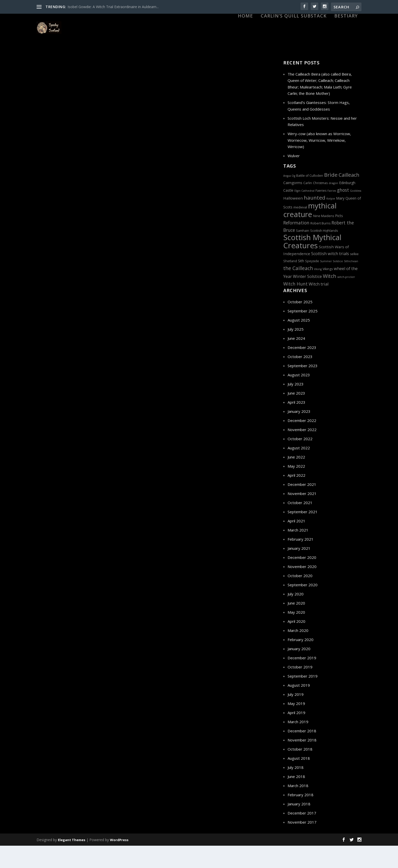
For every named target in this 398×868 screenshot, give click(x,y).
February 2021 (301, 561)
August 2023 (299, 397)
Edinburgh (109, 386)
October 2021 (300, 525)
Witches (253, 225)
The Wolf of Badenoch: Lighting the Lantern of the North (95, 187)
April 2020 (296, 644)
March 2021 (298, 552)
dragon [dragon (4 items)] (333, 205)
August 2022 (299, 470)
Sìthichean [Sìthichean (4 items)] (351, 284)
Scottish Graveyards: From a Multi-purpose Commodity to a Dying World (94, 375)
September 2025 (303, 333)
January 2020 (299, 671)
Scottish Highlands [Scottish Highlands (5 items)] (324, 253)
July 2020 (296, 616)
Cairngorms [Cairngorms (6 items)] (293, 205)
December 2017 (302, 835)
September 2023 (303, 388)
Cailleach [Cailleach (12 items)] (349, 197)
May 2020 (296, 634)
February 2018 (301, 817)
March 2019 (298, 744)
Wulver (294, 178)
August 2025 (299, 342)
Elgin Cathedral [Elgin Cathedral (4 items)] (304, 213)
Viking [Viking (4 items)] (318, 291)
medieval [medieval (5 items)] (300, 230)
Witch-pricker (236, 225)
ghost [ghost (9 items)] (343, 212)
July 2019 (296, 717)
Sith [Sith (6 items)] (301, 283)
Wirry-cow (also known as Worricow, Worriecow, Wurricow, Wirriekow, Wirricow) (319, 162)
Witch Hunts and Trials (209, 225)
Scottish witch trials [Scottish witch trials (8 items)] (330, 276)
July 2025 (296, 351)
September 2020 (303, 607)
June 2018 (296, 799)
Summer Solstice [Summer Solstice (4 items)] (331, 284)
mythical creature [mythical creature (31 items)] (310, 232)
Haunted (115, 391)
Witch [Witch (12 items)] (330, 298)
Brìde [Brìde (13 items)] (331, 197)
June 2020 (296, 625)
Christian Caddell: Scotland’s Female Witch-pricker (219, 209)
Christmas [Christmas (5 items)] (320, 205)
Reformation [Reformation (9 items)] (296, 245)
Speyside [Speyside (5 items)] (312, 283)
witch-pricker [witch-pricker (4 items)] (346, 299)
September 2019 (303, 698)
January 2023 (299, 434)
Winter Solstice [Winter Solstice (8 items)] (307, 299)
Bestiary (346, 44)
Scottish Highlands (179, 225)
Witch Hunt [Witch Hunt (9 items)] (295, 306)
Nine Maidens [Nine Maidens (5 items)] (324, 238)
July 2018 (296, 790)
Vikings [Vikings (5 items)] (328, 291)
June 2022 (296, 479)
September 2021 (303, 534)
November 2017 (302, 844)
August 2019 (299, 707)
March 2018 (298, 808)
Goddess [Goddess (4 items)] (356, 213)
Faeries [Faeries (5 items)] (321, 213)
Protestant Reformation (247, 219)
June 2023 (296, 415)
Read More (56, 231)
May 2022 (296, 488)
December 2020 (302, 580)
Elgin (122, 197)
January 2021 (299, 571)
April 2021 (296, 543)
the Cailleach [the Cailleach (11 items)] (298, 290)
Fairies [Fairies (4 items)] (332, 213)
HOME (245, 44)
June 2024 (296, 361)
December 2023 (302, 370)
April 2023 (296, 424)
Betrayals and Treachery (80, 197)
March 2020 (298, 653)
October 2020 (300, 598)
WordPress (119, 862)
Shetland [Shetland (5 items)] (290, 283)
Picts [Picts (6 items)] (339, 238)
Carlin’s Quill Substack (294, 44)
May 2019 (296, 726)
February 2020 (301, 662)
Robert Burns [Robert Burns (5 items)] (320, 246)
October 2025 (300, 324)
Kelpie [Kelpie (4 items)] (331, 221)
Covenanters (71, 386)
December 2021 (302, 507)
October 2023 (300, 379)
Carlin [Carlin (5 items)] (308, 205)
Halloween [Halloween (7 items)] (293, 220)
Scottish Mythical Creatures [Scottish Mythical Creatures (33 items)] (312, 264)
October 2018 (300, 771)
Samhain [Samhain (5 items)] (303, 253)
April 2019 (296, 735)
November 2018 (302, 762)
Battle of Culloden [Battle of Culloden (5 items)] (310, 198)
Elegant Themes (72, 862)
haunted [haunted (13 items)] (315, 220)
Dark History (108, 197)
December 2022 (302, 443)
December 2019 (302, 680)
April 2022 (296, 498)
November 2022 (302, 452)
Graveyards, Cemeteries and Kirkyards (80, 391)
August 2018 (299, 781)
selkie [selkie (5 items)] (354, 276)
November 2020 (302, 589)
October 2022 (300, 461)
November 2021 (302, 516)
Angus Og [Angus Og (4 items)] (289, 198)
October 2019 (300, 689)
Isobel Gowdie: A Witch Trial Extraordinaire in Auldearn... (113, 7)
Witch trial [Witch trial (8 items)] (319, 306)
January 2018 (299, 826)
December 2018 (302, 753)
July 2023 (296, 406)
